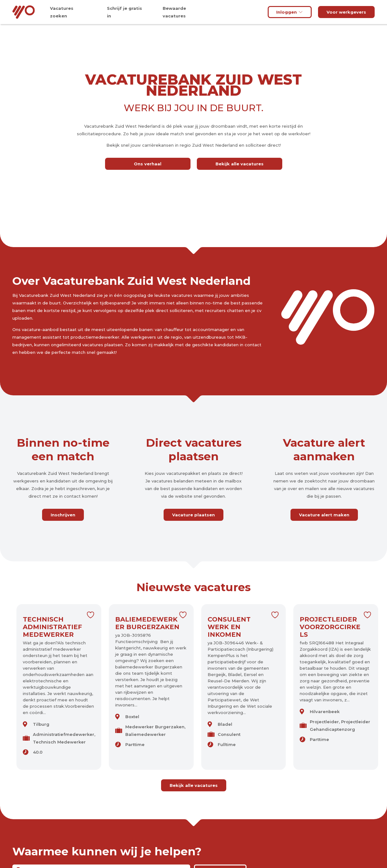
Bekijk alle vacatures (240, 164)
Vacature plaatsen (193, 515)
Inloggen (290, 12)
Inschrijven (63, 515)
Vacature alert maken (324, 515)
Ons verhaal (148, 164)
